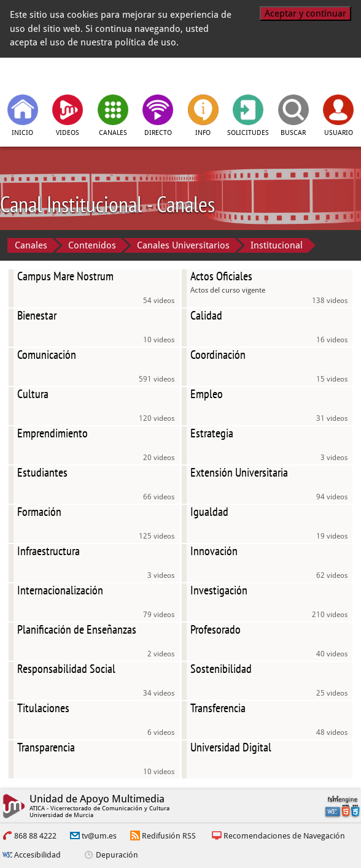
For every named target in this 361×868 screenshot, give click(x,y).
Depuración (117, 855)
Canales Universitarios (183, 245)
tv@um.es (99, 836)
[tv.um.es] (63, 75)
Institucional (277, 245)
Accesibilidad (37, 855)
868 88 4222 (35, 836)
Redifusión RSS (169, 836)
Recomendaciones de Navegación (284, 836)
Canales (31, 245)
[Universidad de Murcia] (299, 75)
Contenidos (92, 245)
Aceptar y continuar (305, 13)
